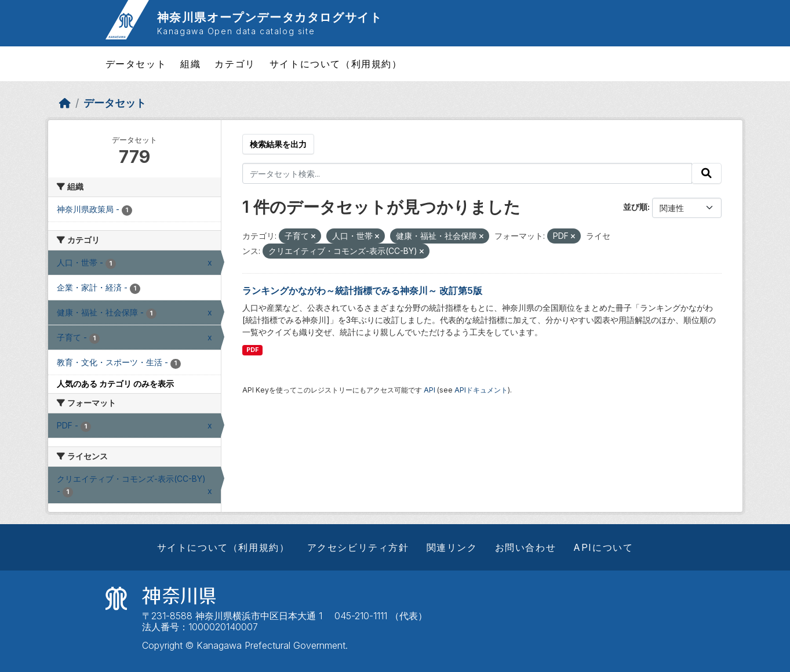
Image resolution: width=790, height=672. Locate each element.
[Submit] (707, 173)
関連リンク (452, 547)
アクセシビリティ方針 (358, 547)
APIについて (603, 547)
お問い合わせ (526, 547)
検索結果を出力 (278, 144)
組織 (190, 64)
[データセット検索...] (467, 173)
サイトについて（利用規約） (336, 64)
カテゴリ (235, 64)
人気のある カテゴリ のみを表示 (115, 384)
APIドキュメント (481, 390)
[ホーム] (65, 103)
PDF (252, 350)
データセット (136, 64)
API (429, 390)
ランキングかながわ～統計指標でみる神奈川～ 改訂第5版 (362, 290)
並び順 (635, 207)
